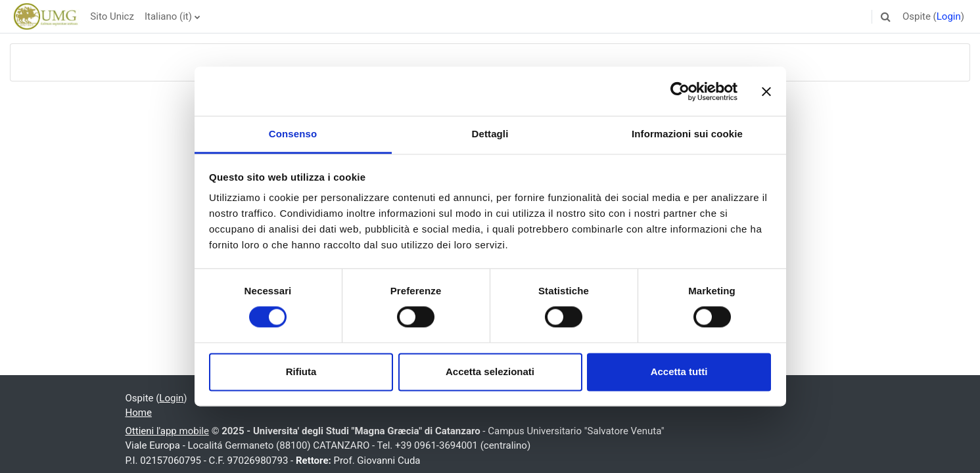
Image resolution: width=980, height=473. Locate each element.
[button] (886, 16)
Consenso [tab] (293, 134)
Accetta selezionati (490, 372)
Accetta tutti (679, 372)
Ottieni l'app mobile (167, 431)
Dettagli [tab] (490, 134)
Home (139, 413)
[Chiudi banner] (766, 91)
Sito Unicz (112, 16)
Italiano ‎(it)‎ (168, 16)
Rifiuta (301, 372)
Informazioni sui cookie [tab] (687, 134)
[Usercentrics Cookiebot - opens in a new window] (680, 91)
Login (949, 16)
